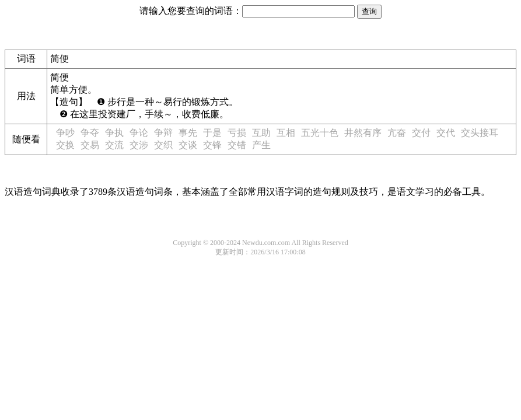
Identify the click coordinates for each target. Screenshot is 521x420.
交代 (446, 133)
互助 (261, 133)
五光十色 (320, 133)
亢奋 (397, 133)
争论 (139, 133)
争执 (114, 133)
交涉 (139, 145)
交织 (163, 145)
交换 (65, 145)
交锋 (212, 145)
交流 (114, 145)
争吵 (65, 133)
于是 (212, 133)
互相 (286, 133)
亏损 (237, 133)
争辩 (163, 133)
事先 (188, 133)
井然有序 (363, 133)
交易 (90, 145)
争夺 (90, 133)
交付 (421, 133)
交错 (237, 145)
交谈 (188, 145)
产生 (261, 145)
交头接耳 (480, 133)
